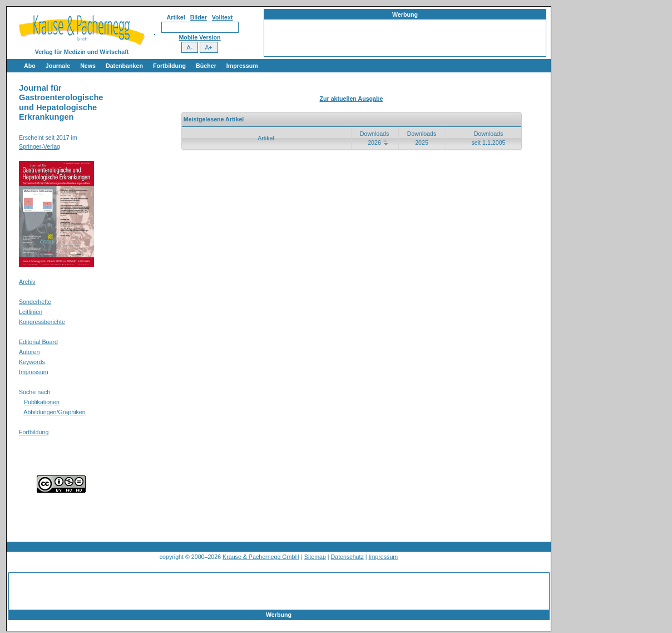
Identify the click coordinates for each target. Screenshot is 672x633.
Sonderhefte (35, 302)
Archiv (27, 282)
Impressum (242, 66)
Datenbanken (124, 66)
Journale (58, 66)
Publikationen (42, 402)
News (88, 66)
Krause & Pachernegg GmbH (261, 557)
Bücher (206, 66)
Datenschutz (347, 557)
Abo (30, 66)
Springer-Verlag (39, 146)
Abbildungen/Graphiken (54, 412)
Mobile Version (199, 37)
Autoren (29, 352)
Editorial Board (38, 342)
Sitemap (315, 557)
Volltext (223, 17)
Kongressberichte (42, 322)
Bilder (199, 17)
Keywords (32, 362)
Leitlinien (31, 312)
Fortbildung (169, 66)
